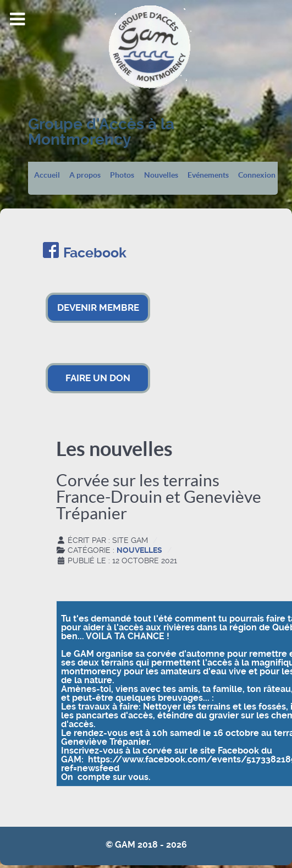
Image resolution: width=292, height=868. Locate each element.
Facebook (95, 253)
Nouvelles (161, 175)
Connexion (257, 175)
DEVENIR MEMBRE (98, 307)
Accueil (47, 175)
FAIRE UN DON (98, 378)
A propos (85, 175)
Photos (122, 175)
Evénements (208, 175)
